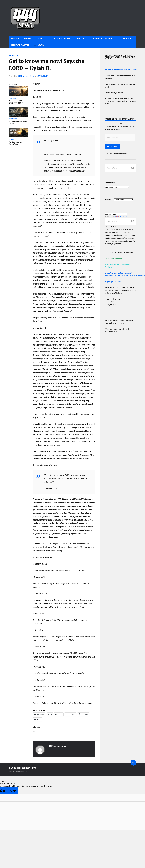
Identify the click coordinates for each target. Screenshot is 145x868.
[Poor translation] (13, 791)
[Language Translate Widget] (116, 214)
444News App (41, 45)
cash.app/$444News (113, 258)
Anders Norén (23, 772)
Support (15, 39)
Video (79, 39)
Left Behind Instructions (101, 39)
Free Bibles (124, 39)
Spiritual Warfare (20, 45)
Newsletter (43, 39)
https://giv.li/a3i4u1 (113, 281)
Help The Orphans (63, 39)
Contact (28, 39)
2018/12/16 (43, 76)
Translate (121, 216)
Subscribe (112, 147)
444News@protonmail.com (121, 69)
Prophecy (14, 55)
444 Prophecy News (26, 76)
